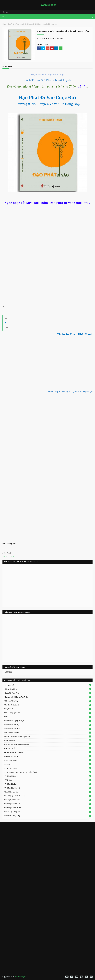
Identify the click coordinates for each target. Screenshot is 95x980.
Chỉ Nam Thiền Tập (48, 701)
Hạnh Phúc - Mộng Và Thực (48, 721)
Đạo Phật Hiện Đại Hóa (48, 808)
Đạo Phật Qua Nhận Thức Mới (48, 796)
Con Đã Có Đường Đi (48, 705)
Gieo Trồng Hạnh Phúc (48, 713)
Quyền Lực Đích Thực (48, 756)
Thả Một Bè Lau (48, 776)
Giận (48, 717)
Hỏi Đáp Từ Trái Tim (48, 733)
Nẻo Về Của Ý (48, 748)
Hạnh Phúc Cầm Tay (48, 725)
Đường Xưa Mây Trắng (48, 800)
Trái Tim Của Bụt (48, 784)
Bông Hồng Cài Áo (48, 689)
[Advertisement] (47, 356)
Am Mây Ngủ (48, 685)
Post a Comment (9, 556)
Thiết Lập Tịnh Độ (48, 768)
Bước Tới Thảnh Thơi (48, 693)
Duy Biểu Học (48, 709)
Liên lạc (5, 12)
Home (4, 24)
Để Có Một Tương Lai (48, 812)
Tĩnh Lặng (48, 780)
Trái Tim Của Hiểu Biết (48, 788)
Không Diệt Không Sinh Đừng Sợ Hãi (48, 736)
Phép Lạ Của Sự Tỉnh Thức (48, 752)
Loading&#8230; (47, 494)
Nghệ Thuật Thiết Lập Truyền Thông (48, 744)
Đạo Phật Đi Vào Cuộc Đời (17, 24)
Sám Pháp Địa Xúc (48, 760)
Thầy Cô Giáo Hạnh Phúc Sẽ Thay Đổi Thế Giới (48, 772)
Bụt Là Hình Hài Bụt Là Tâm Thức (48, 697)
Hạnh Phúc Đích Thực (48, 729)
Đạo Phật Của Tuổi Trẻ (48, 804)
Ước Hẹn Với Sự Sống (48, 816)
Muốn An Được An (48, 740)
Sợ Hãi (48, 764)
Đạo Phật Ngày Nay (48, 792)
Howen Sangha (47, 5)
